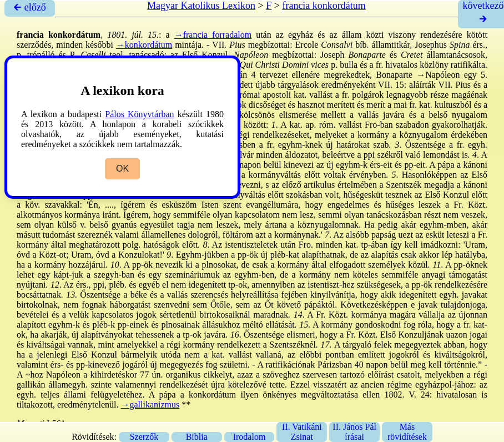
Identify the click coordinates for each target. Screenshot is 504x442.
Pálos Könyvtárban (139, 114)
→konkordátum (144, 45)
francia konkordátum (324, 6)
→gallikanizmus (150, 405)
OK (122, 169)
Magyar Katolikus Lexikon (201, 6)
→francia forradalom (213, 35)
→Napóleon (438, 75)
